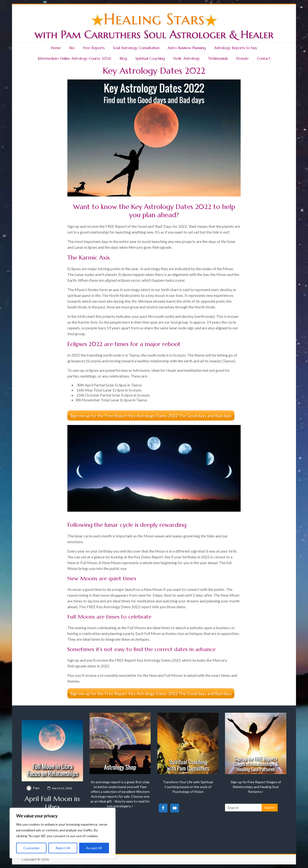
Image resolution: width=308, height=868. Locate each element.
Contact (264, 58)
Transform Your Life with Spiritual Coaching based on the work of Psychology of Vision (188, 787)
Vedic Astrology (186, 58)
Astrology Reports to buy (236, 48)
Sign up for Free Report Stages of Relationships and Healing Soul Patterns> (256, 787)
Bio (72, 48)
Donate (242, 58)
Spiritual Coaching (150, 58)
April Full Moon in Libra (52, 803)
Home (56, 48)
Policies (281, 859)
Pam (36, 788)
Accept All (94, 848)
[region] (63, 833)
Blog (123, 58)
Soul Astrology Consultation (136, 48)
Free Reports (94, 48)
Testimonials (218, 58)
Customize (31, 848)
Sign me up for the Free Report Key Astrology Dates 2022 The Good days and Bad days (151, 416)
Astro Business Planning (187, 48)
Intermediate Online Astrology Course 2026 (74, 58)
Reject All (63, 848)
